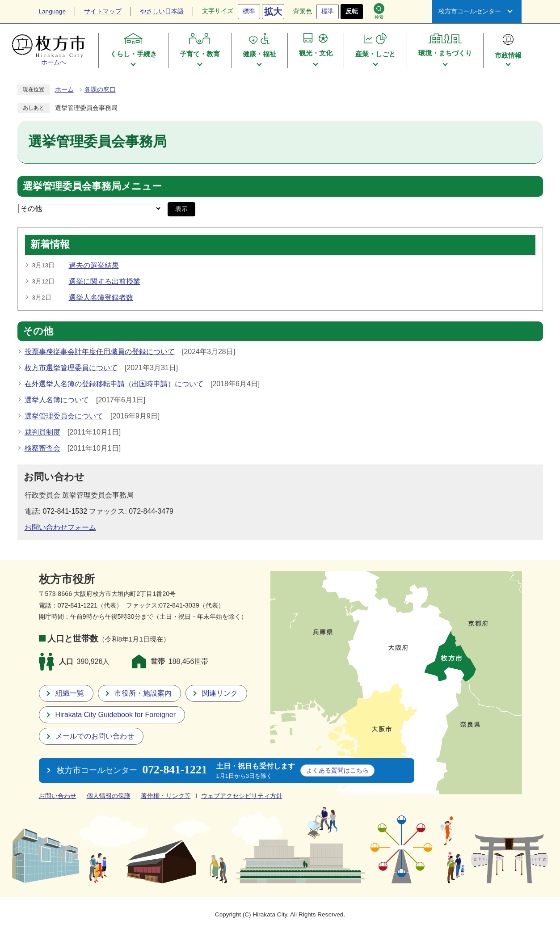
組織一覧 (70, 693)
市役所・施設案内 (143, 693)
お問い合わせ (58, 796)
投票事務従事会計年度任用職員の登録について (100, 352)
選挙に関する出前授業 (105, 281)
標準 (249, 11)
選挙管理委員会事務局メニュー (92, 186)
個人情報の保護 (109, 796)
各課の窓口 (100, 90)
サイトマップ (103, 11)
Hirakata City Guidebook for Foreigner (116, 715)
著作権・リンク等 (166, 796)
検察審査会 (42, 448)
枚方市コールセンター (470, 11)
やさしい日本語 (162, 11)
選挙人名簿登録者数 (101, 298)
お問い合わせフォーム (60, 527)
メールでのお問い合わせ (95, 736)
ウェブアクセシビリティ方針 (242, 796)
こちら (337, 770)
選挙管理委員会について (64, 416)
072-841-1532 (65, 511)
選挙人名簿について (57, 400)
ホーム (64, 90)
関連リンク (220, 693)
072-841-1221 (78, 605)
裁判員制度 (42, 432)
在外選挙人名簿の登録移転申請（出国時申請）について (114, 384)
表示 (181, 209)
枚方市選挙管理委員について (71, 368)
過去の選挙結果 (94, 265)
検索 (379, 11)
